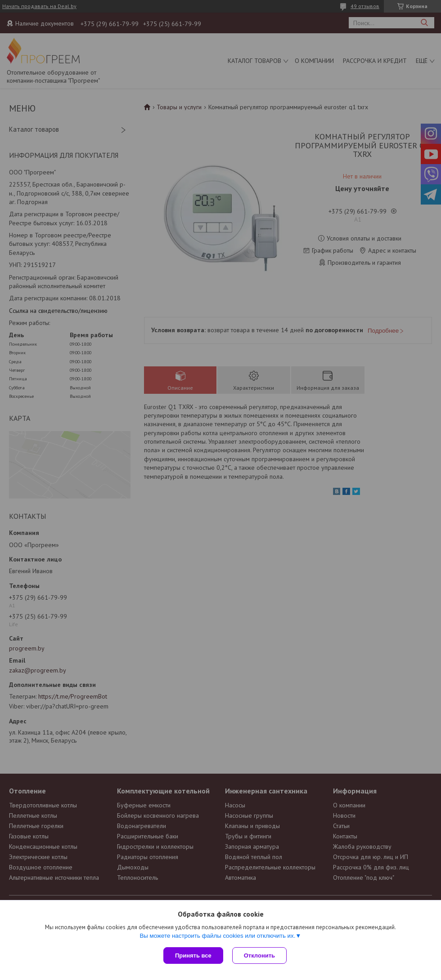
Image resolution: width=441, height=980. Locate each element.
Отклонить (259, 955)
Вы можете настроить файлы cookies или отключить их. (217, 936)
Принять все (193, 955)
